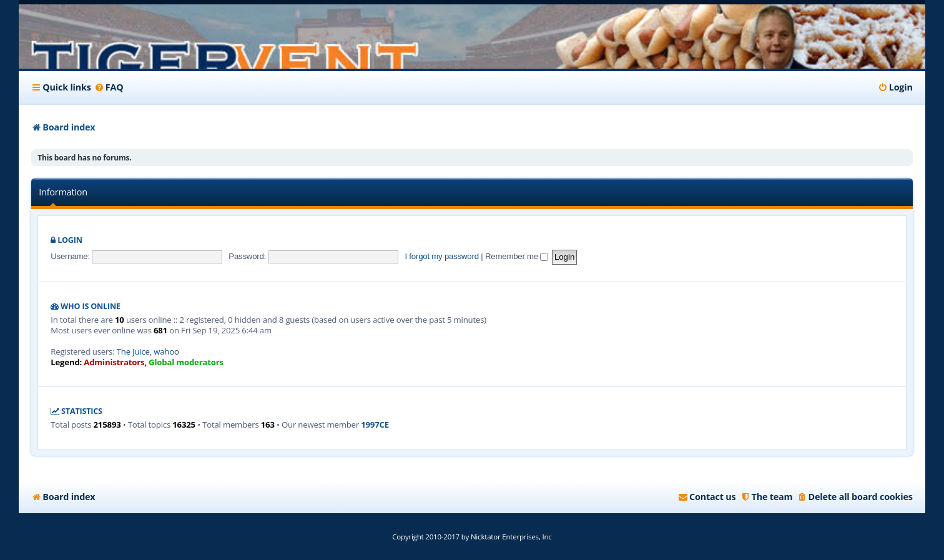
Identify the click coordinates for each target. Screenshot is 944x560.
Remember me (517, 256)
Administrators (114, 362)
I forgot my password (441, 256)
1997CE (375, 425)
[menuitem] (109, 87)
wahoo (166, 352)
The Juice (133, 352)
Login (70, 240)
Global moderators (186, 362)
